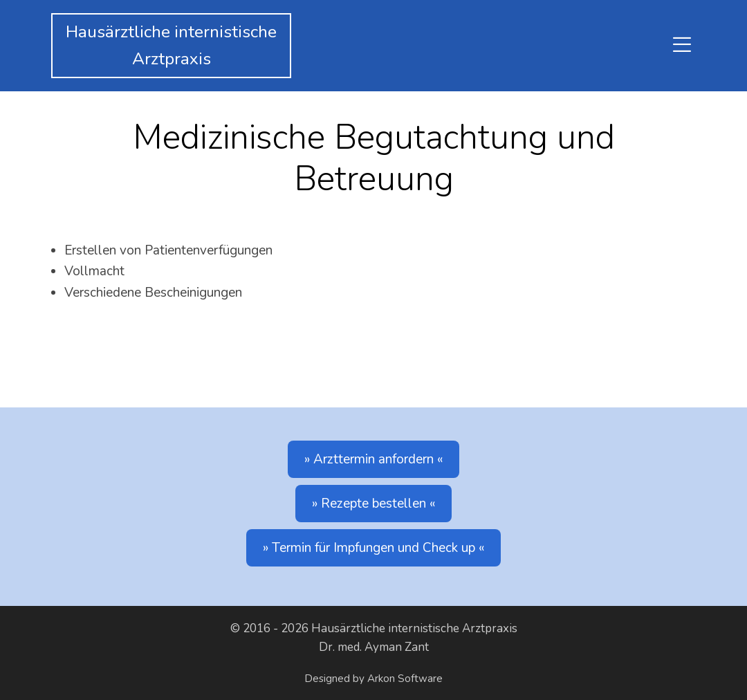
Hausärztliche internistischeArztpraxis (171, 46)
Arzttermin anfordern (373, 459)
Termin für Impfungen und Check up (373, 548)
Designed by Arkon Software (373, 679)
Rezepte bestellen (373, 504)
